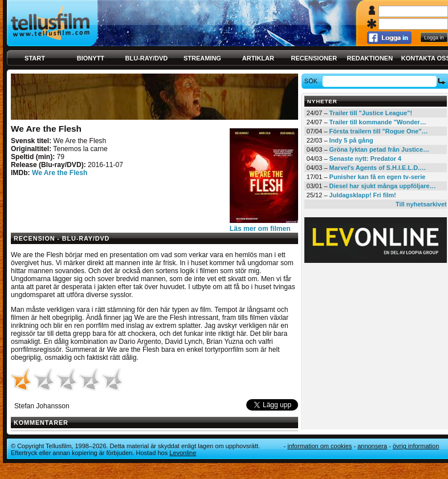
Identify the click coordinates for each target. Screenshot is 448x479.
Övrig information (416, 446)
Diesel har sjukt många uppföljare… (383, 186)
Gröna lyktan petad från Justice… (379, 149)
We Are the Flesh (60, 173)
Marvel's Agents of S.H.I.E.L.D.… (378, 168)
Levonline (183, 453)
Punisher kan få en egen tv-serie (378, 177)
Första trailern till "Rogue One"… (379, 131)
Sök (313, 81)
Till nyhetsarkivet (421, 204)
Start (35, 58)
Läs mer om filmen (260, 229)
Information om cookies (319, 446)
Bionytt (91, 58)
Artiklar (258, 58)
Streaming (202, 58)
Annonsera (372, 446)
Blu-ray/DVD (147, 58)
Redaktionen (370, 58)
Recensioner (314, 58)
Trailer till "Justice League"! (371, 113)
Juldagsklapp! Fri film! (363, 195)
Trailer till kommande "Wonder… (378, 122)
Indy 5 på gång (351, 140)
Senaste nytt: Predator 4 (366, 159)
